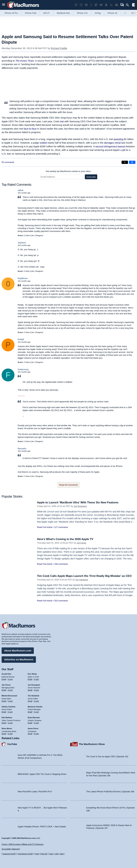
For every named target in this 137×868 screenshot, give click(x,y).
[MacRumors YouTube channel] (101, 5)
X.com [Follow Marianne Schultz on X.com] (36, 712)
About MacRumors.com (18, 651)
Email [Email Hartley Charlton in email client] (4, 712)
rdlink (21, 190)
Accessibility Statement (11, 849)
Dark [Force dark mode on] (62, 854)
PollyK (21, 339)
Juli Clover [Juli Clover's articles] (6, 685)
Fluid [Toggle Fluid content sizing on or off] (37, 854)
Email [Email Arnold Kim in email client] (4, 679)
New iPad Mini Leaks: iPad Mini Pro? (35, 792)
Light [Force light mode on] (57, 854)
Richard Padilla (59, 48)
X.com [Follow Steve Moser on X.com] (10, 734)
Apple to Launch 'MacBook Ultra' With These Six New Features (78, 502)
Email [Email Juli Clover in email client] (4, 690)
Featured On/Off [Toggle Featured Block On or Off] (9, 854)
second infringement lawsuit (110, 146)
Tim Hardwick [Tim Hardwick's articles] (34, 696)
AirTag (98, 13)
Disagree (39, 235)
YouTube (12, 744)
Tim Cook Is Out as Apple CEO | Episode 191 (107, 756)
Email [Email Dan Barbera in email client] (4, 723)
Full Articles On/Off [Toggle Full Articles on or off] (25, 854)
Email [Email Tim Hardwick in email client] (30, 701)
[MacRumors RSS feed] (111, 5)
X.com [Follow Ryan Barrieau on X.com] (36, 723)
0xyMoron (23, 278)
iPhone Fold (31, 13)
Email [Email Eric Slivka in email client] (30, 679)
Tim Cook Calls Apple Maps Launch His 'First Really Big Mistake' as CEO (84, 576)
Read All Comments (68, 485)
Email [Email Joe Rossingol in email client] (30, 690)
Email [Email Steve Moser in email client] (4, 734)
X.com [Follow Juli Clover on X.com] (10, 690)
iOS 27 (47, 13)
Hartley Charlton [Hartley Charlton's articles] (9, 707)
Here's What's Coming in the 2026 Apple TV (65, 539)
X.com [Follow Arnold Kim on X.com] (10, 679)
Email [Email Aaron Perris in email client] (30, 734)
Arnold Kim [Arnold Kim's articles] (6, 674)
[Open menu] (4, 5)
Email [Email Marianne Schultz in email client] (30, 712)
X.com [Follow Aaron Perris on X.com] (36, 734)
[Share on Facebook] (132, 162)
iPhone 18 (112, 13)
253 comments (61, 601)
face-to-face (30, 129)
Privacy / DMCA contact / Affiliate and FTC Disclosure (23, 844)
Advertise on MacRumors (19, 659)
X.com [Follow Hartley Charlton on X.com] (10, 712)
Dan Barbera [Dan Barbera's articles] (7, 717)
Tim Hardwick (82, 580)
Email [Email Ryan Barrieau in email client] (30, 723)
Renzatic (22, 449)
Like (32, 235)
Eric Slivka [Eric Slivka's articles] (32, 674)
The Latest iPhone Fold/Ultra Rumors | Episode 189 (110, 792)
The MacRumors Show (92, 744)
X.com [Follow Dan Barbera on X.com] (10, 723)
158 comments (61, 564)
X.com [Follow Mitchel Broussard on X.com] (10, 701)
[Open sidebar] (133, 5)
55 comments (8, 162)
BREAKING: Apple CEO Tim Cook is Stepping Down (42, 774)
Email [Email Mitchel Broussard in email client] (4, 701)
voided (43, 143)
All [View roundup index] (133, 13)
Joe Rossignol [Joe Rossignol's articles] (34, 685)
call (123, 150)
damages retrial (112, 143)
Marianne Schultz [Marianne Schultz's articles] (35, 707)
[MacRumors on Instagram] (81, 5)
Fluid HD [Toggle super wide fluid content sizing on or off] (44, 854)
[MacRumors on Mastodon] (96, 5)
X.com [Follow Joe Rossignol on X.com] (36, 690)
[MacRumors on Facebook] (86, 5)
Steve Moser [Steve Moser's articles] (7, 728)
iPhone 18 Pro (11, 13)
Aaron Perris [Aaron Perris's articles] (33, 728)
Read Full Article (45, 527)
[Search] (129, 5)
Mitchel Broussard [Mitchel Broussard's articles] (9, 696)
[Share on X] (125, 162)
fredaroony (23, 369)
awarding (118, 139)
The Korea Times (25, 61)
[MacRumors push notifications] (106, 5)
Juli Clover (81, 543)
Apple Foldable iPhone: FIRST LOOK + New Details (42, 827)
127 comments (61, 527)
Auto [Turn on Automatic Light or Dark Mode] (51, 854)
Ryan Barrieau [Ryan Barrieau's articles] (34, 717)
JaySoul (22, 243)
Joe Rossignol (80, 506)
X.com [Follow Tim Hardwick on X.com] (36, 701)
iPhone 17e (82, 13)
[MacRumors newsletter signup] (117, 5)
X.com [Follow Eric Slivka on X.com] (36, 679)
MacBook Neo (63, 13)
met (62, 121)
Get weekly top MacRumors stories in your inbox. (68, 171)
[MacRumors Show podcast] (76, 5)
